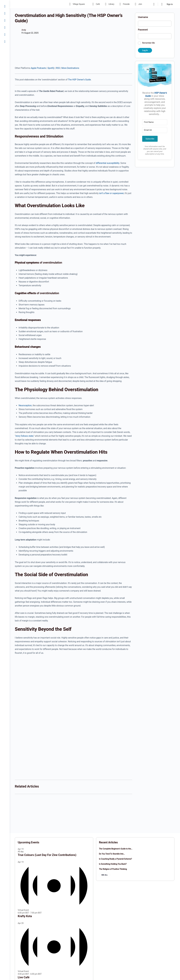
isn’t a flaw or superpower (112, 193)
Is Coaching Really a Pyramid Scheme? (116, 859)
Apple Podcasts (39, 68)
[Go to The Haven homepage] (35, 4)
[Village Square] (5, 6)
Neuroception (26, 405)
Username (143, 17)
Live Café (24, 977)
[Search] (154, 4)
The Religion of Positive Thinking (113, 869)
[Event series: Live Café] (43, 974)
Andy (24, 30)
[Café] (5, 13)
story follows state (25, 436)
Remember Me (148, 43)
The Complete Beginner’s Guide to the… (116, 849)
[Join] (5, 35)
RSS (58, 68)
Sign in (170, 4)
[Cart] (162, 4)
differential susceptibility (108, 163)
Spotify (51, 68)
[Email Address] (155, 130)
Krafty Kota (25, 916)
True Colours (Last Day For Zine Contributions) (47, 855)
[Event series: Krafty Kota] (43, 913)
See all (105, 875)
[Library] (5, 20)
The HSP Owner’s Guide (80, 80)
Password (143, 30)
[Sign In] (5, 42)
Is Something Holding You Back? (113, 864)
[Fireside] (5, 27)
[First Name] (155, 122)
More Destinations (71, 68)
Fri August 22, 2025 (30, 33)
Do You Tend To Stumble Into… (112, 854)
